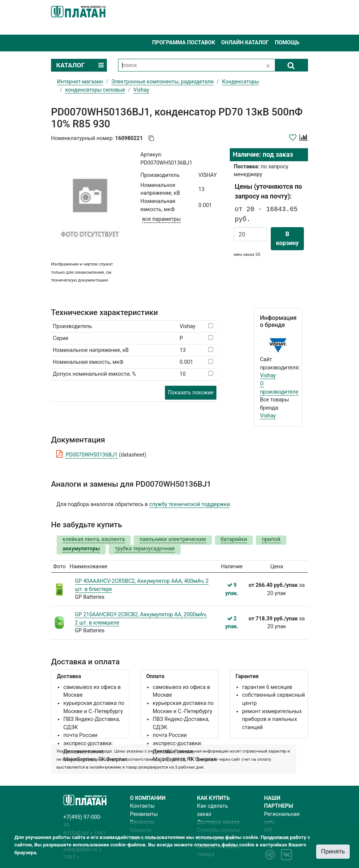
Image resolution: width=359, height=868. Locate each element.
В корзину (287, 239)
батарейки (234, 539)
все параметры (161, 219)
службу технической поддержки (190, 504)
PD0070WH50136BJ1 (91, 455)
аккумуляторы (81, 549)
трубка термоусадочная (144, 549)
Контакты (142, 806)
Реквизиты (144, 814)
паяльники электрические (173, 539)
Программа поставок (183, 43)
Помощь (287, 43)
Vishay (268, 376)
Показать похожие (191, 392)
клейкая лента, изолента (94, 539)
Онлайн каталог (245, 43)
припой (271, 539)
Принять (333, 851)
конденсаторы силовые (95, 90)
